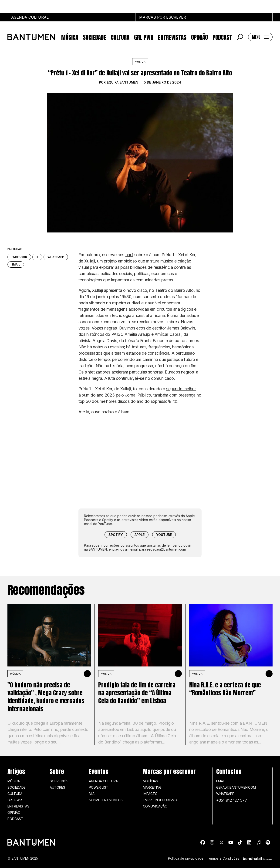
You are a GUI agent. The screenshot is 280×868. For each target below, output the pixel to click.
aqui (129, 255)
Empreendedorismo (160, 800)
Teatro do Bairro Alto (174, 290)
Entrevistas (172, 37)
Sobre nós (59, 781)
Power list (99, 787)
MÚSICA (15, 674)
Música (70, 37)
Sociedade (94, 37)
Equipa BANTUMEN (123, 82)
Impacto (150, 794)
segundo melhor (181, 389)
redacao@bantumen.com (166, 549)
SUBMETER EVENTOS (106, 800)
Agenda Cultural (104, 781)
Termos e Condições (223, 858)
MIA (92, 794)
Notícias (150, 781)
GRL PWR (144, 37)
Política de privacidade (186, 858)
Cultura (120, 37)
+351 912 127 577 (232, 800)
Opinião (199, 37)
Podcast (222, 37)
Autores (57, 787)
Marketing (152, 787)
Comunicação (155, 806)
